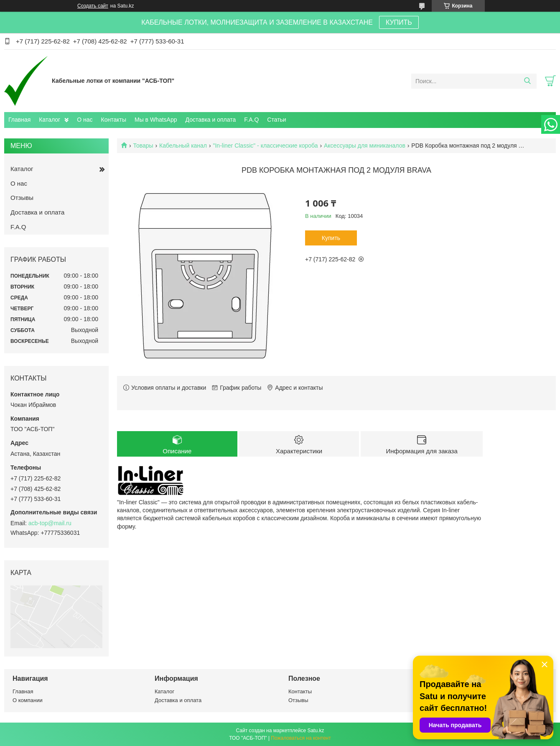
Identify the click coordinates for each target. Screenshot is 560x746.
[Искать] (527, 81)
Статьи (276, 120)
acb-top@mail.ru (50, 523)
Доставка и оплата (211, 120)
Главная (19, 120)
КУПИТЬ (399, 22)
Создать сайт (93, 6)
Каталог (50, 120)
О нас (85, 120)
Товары (143, 146)
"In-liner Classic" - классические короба (265, 146)
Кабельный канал (183, 146)
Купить (331, 238)
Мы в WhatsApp (156, 120)
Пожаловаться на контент (301, 738)
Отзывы (22, 198)
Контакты (114, 120)
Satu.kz (316, 731)
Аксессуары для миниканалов (365, 146)
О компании (28, 700)
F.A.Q (251, 120)
